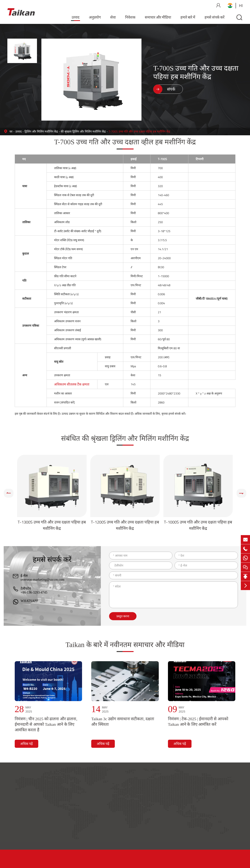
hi (241, 6)
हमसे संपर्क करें (214, 17)
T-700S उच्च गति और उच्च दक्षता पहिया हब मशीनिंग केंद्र (139, 131)
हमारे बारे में (188, 17)
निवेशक (130, 17)
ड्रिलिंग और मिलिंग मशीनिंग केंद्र (41, 131)
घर (11, 131)
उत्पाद (76, 17)
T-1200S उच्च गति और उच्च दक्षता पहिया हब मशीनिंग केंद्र (125, 525)
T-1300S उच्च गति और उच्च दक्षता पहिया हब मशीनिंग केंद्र (52, 525)
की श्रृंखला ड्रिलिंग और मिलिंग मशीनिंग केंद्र (83, 131)
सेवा (113, 17)
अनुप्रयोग (95, 17)
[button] (9, 493)
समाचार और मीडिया (158, 17)
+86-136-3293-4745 (34, 592)
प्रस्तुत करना (123, 616)
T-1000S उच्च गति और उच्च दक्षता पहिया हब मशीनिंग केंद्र (198, 525)
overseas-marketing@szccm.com (42, 580)
